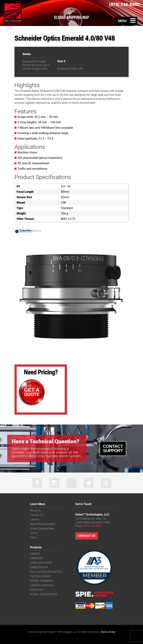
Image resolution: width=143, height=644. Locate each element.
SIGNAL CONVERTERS (44, 594)
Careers (35, 519)
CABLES (35, 554)
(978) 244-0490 (93, 526)
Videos (34, 533)
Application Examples (43, 524)
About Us (35, 510)
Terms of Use (108, 632)
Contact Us (37, 515)
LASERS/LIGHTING (41, 585)
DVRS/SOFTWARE (41, 563)
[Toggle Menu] (126, 21)
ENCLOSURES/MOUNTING (46, 572)
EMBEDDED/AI (39, 567)
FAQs (33, 538)
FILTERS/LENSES (40, 576)
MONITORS (37, 590)
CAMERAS (36, 558)
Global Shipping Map (42, 528)
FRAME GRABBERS (42, 581)
